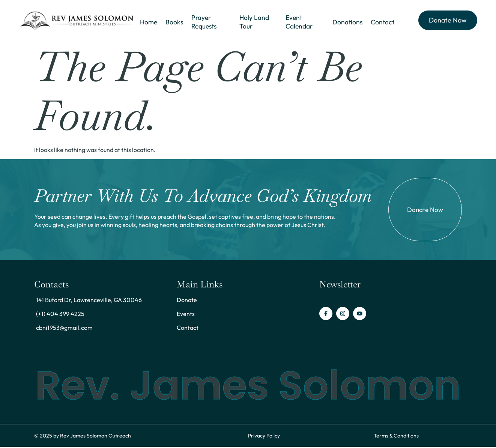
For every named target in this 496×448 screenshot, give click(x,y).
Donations (347, 22)
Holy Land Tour (254, 22)
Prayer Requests (204, 22)
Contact (383, 22)
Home (148, 22)
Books (174, 22)
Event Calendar (299, 22)
